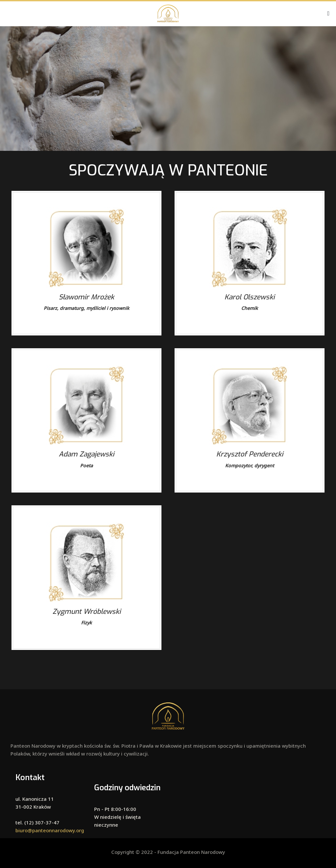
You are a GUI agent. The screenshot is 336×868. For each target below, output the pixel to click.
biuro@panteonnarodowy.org (50, 830)
